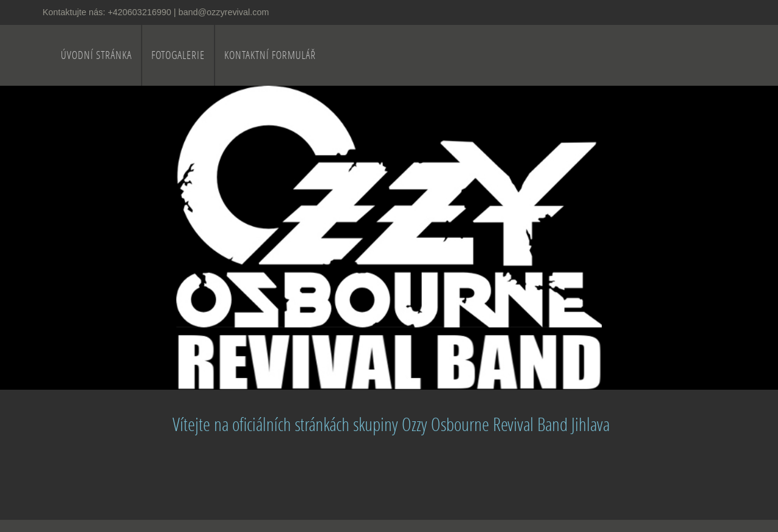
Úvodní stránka (96, 55)
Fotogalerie (178, 55)
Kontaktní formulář (270, 55)
